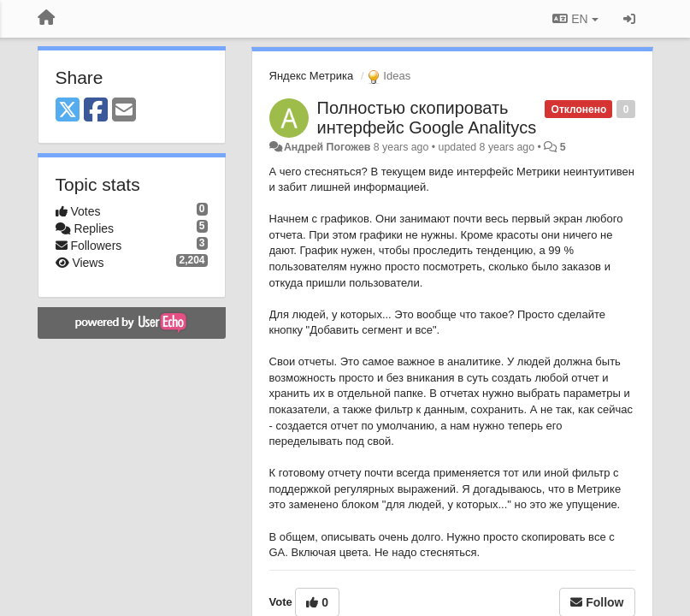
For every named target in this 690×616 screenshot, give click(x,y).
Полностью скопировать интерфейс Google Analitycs (427, 118)
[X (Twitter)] (68, 111)
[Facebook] (96, 111)
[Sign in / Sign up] (629, 19)
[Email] (124, 111)
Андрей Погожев (327, 147)
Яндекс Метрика (312, 76)
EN (575, 19)
